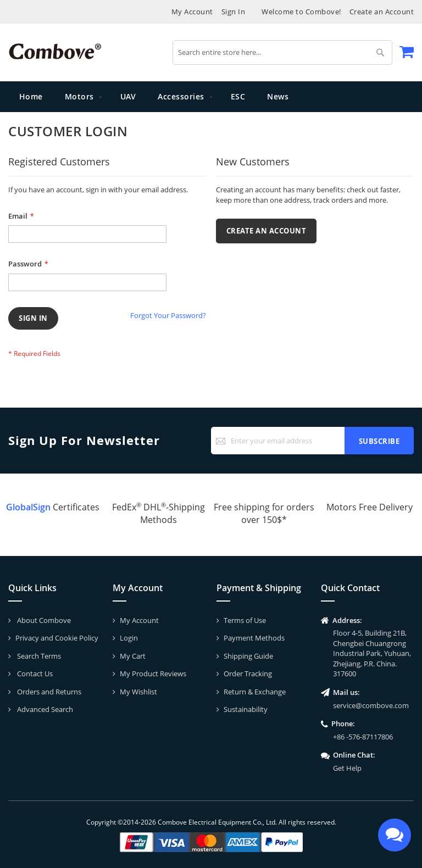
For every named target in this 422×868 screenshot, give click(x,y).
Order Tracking (248, 674)
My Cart (133, 656)
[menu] (211, 97)
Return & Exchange (255, 692)
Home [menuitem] (31, 96)
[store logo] (55, 51)
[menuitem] (82, 97)
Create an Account (382, 12)
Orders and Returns (48, 692)
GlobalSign (28, 507)
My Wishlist (138, 692)
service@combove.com (371, 705)
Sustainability (246, 709)
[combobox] (282, 52)
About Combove (43, 620)
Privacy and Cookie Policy (57, 638)
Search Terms (38, 656)
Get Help (347, 768)
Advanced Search (44, 709)
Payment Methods (254, 638)
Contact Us (34, 674)
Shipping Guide (248, 656)
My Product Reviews (153, 674)
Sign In (234, 12)
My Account (192, 12)
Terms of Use (245, 620)
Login (129, 638)
